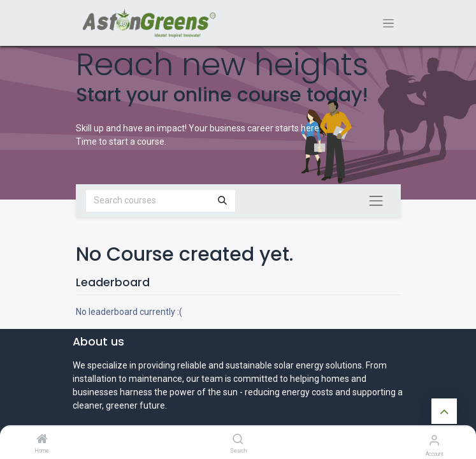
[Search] (238, 440)
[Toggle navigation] (388, 23)
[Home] (42, 440)
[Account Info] (434, 440)
